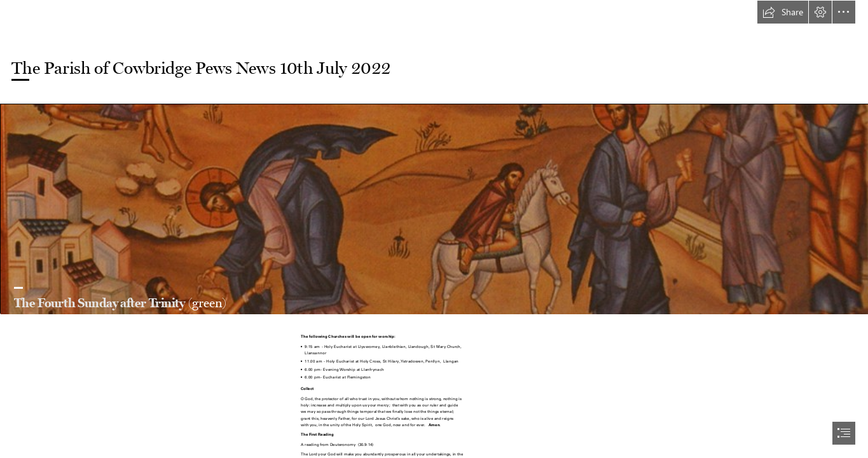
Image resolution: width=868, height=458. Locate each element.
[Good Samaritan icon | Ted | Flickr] (434, 209)
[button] (783, 12)
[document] (434, 229)
